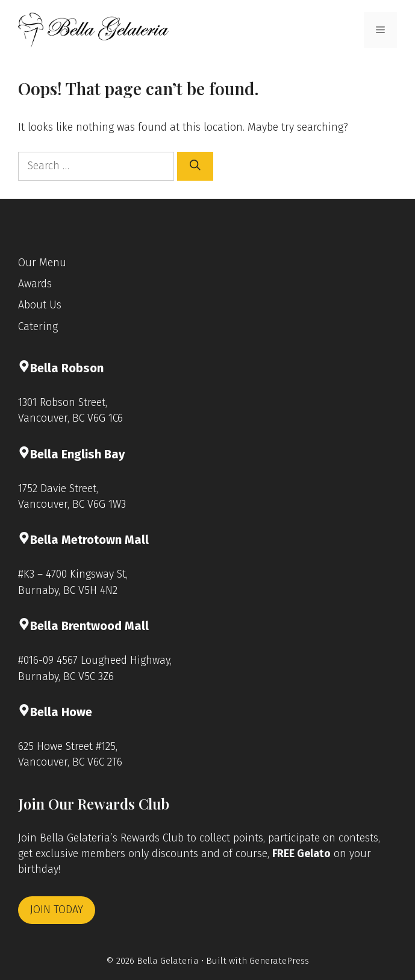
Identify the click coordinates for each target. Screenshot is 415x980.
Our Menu (42, 263)
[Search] (195, 166)
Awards (35, 284)
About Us (40, 305)
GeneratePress (279, 961)
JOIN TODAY (57, 910)
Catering (38, 327)
